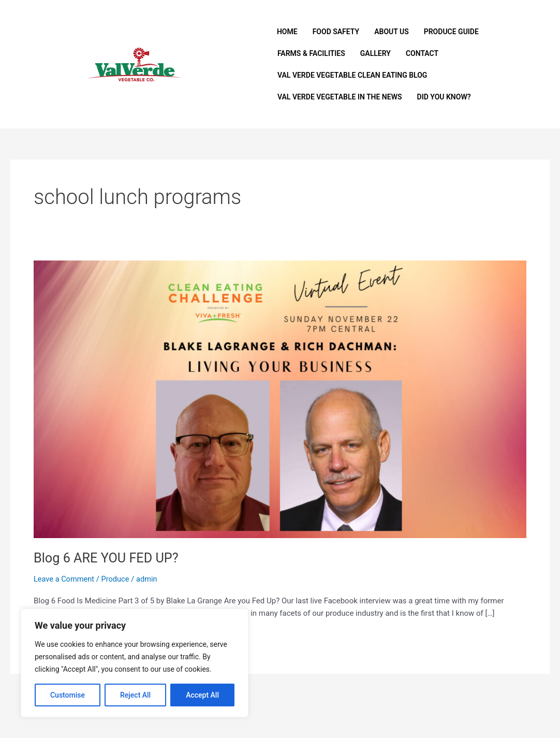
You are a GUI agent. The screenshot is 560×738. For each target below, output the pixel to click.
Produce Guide (451, 32)
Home (287, 32)
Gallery (375, 53)
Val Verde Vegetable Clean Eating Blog (352, 75)
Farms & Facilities (311, 53)
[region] (135, 663)
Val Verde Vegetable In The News (340, 97)
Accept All (202, 695)
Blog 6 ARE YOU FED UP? (108, 558)
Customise (68, 695)
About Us (392, 32)
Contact (422, 53)
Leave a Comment (65, 579)
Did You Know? (444, 97)
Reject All (135, 695)
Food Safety (336, 32)
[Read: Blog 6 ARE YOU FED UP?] (280, 399)
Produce (117, 579)
